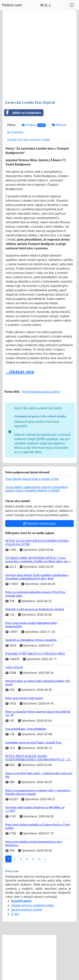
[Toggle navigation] (72, 5)
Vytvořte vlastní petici (40, 524)
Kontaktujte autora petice (41, 392)
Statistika (15, 132)
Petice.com (12, 5)
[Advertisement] (39, 56)
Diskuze (59, 125)
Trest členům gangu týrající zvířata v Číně (32, 479)
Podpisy (33, 125)
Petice (11, 125)
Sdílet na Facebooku (23, 113)
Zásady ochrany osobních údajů (29, 140)
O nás (15, 914)
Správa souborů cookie (26, 910)
